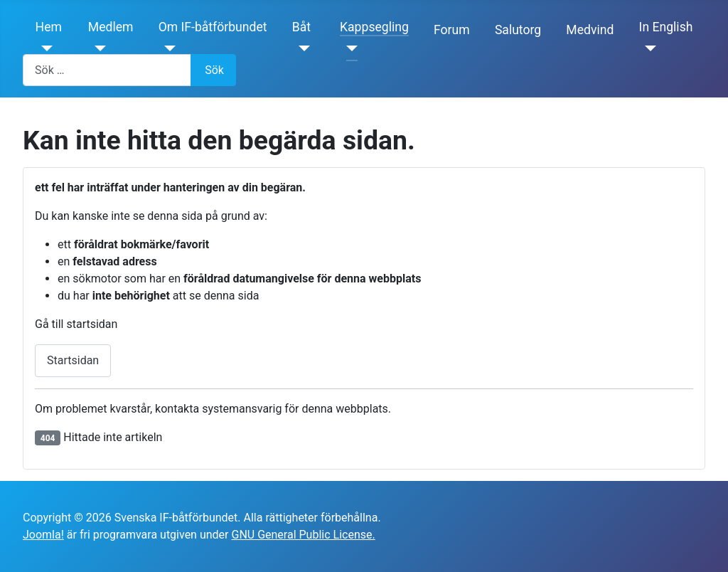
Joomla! (43, 535)
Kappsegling (374, 27)
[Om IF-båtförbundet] (167, 48)
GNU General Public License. (303, 535)
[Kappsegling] (349, 48)
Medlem (111, 27)
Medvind (590, 30)
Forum (452, 30)
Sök (214, 70)
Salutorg (518, 30)
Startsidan (73, 360)
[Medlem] (97, 48)
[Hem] (44, 48)
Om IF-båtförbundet (213, 27)
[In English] (648, 48)
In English (666, 27)
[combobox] (107, 70)
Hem (49, 27)
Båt (301, 27)
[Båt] (301, 48)
